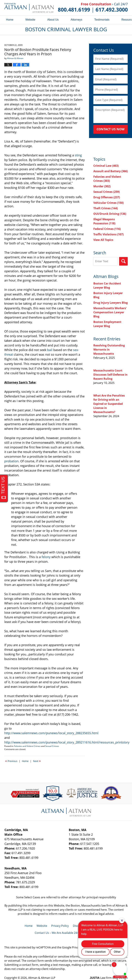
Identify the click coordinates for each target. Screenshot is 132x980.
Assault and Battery (111, 171)
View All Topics (103, 240)
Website (30, 20)
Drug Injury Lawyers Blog (111, 303)
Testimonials (102, 20)
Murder (102, 186)
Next (37, 761)
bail (50, 350)
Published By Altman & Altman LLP (93, 8)
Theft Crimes (106, 208)
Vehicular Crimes (108, 203)
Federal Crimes (107, 229)
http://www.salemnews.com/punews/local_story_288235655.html (51, 733)
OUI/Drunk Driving (110, 214)
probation (11, 461)
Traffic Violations (108, 234)
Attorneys (76, 20)
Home (10, 20)
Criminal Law (106, 166)
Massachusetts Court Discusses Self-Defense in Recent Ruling (110, 375)
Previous (11, 761)
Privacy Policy (60, 926)
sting (78, 155)
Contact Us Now (111, 129)
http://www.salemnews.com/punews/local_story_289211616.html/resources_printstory (67, 742)
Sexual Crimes (52, 746)
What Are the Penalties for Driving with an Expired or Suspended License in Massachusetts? (109, 404)
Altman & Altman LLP (42, 978)
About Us (53, 20)
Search (123, 261)
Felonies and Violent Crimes (27, 746)
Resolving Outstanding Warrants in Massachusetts (109, 349)
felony (46, 557)
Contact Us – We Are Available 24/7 (57, 933)
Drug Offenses (107, 197)
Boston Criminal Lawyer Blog (29, 8)
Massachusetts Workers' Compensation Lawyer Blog (110, 312)
